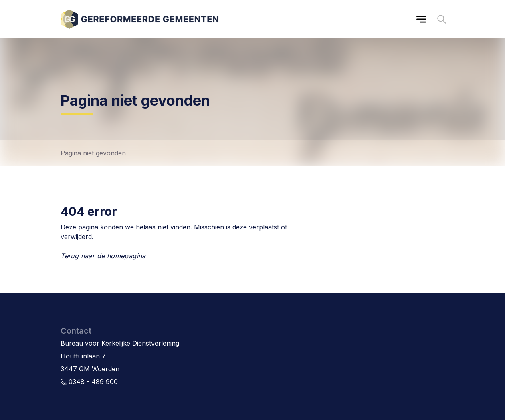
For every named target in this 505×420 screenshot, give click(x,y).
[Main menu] (421, 19)
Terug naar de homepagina (103, 256)
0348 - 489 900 (89, 382)
